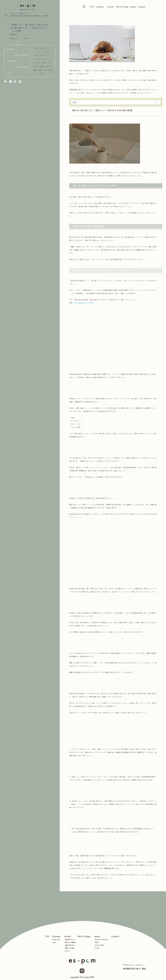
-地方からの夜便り (70, 942)
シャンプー (38, 53)
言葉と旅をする (12, 62)
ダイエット (46, 57)
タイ (38, 57)
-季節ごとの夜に (70, 948)
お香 (42, 50)
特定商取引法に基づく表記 (134, 969)
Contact (142, 7)
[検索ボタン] (84, 7)
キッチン (48, 50)
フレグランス (48, 61)
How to (10, 73)
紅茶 (43, 75)
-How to (67, 951)
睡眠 (40, 71)
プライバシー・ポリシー (133, 965)
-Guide (54, 942)
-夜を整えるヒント (70, 939)
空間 (51, 71)
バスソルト (38, 61)
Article (110, 7)
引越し (45, 64)
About (133, 7)
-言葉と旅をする (70, 945)
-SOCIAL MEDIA (99, 945)
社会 (46, 71)
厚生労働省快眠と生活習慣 (84, 303)
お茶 (36, 50)
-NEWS (96, 942)
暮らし (49, 68)
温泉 (35, 71)
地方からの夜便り (21, 56)
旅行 (36, 68)
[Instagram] (82, 971)
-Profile (97, 948)
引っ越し (38, 64)
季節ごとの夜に (22, 67)
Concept (100, 7)
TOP (92, 7)
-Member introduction (101, 939)
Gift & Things (122, 7)
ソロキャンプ (48, 53)
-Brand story (56, 939)
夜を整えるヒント (13, 50)
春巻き (42, 68)
